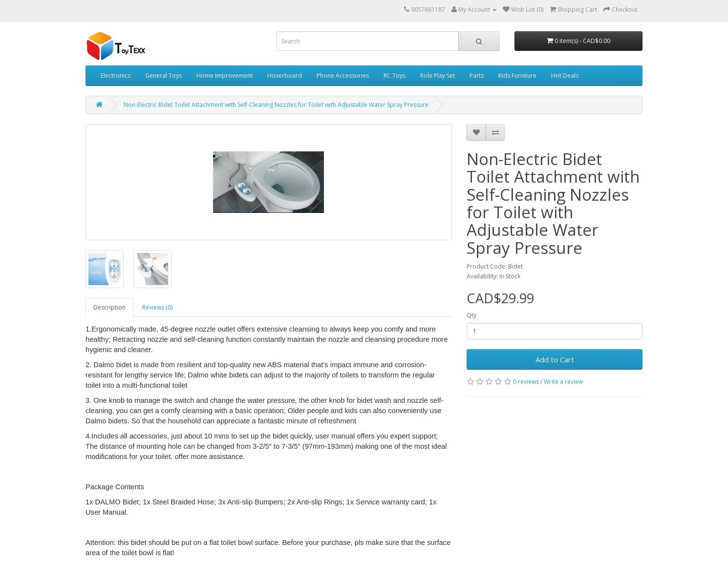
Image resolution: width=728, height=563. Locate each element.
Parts (477, 75)
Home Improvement (225, 75)
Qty (471, 315)
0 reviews (526, 382)
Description (109, 307)
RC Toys (395, 75)
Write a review (563, 382)
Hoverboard (285, 75)
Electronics (116, 75)
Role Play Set (438, 75)
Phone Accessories (343, 75)
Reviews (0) (157, 307)
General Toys (163, 75)
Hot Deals (565, 75)
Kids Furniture (517, 75)
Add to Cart (555, 359)
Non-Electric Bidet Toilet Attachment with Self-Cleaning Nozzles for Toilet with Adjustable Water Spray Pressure (276, 105)
